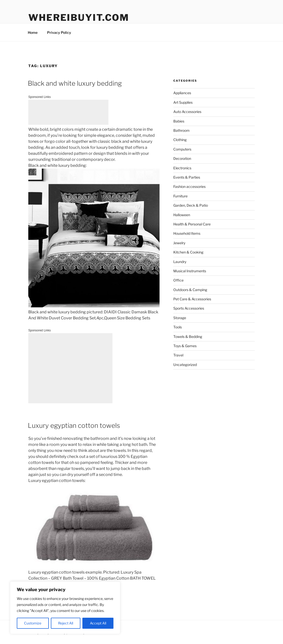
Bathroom (181, 130)
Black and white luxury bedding (75, 83)
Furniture (180, 196)
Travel (178, 355)
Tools (178, 327)
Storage (180, 318)
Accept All (98, 623)
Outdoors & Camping (190, 290)
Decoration (182, 158)
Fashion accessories (189, 186)
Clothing (180, 140)
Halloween (182, 215)
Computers (182, 149)
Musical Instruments (190, 271)
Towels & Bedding (188, 337)
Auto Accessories (187, 112)
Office (178, 280)
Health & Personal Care (192, 224)
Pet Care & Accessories (192, 299)
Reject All (66, 623)
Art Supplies (183, 102)
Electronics (182, 168)
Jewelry (179, 243)
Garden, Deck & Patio (191, 205)
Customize (33, 623)
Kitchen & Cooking (188, 252)
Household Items (187, 233)
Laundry (180, 262)
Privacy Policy (59, 32)
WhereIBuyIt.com (79, 18)
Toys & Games (185, 346)
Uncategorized (185, 365)
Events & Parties (187, 177)
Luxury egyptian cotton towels (74, 425)
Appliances (182, 93)
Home (33, 32)
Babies (179, 121)
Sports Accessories (189, 308)
